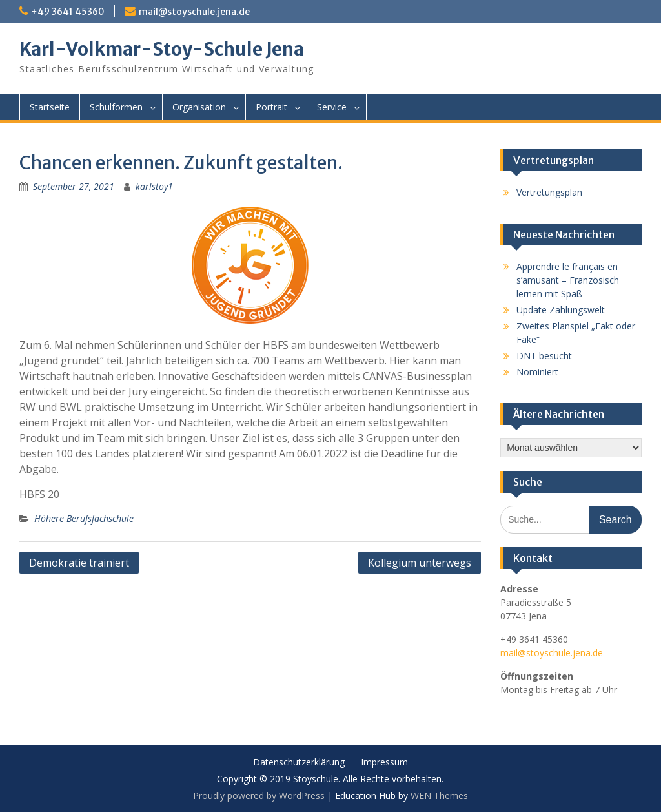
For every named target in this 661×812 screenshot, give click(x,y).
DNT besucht (544, 356)
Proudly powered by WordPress (259, 796)
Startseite (50, 107)
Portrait (271, 107)
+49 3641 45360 (68, 12)
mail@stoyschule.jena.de (194, 12)
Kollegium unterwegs (420, 563)
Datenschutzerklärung (299, 763)
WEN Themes (439, 796)
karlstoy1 (154, 186)
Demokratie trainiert (79, 563)
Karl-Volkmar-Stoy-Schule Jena (162, 49)
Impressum (384, 763)
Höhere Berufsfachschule (84, 518)
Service (332, 107)
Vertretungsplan (549, 192)
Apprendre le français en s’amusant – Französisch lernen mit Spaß (568, 280)
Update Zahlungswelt (561, 310)
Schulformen (116, 107)
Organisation (199, 107)
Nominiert (537, 372)
